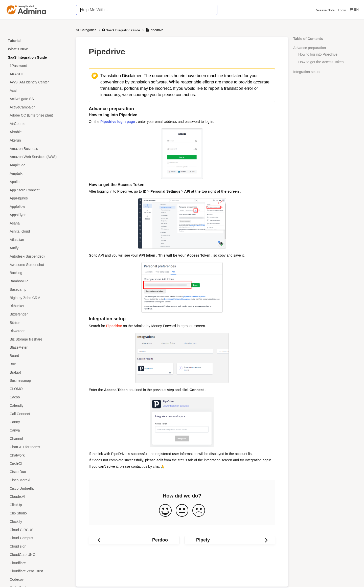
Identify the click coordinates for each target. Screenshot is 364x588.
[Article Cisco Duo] (38, 472)
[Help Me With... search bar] (147, 10)
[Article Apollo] (38, 182)
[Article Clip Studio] (38, 513)
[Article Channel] (38, 439)
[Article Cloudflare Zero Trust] (38, 571)
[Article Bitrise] (38, 323)
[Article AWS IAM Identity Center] (38, 82)
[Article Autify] (38, 248)
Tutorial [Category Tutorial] (14, 41)
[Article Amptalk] (38, 174)
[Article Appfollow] (38, 207)
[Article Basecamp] (38, 290)
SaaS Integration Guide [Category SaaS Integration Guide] (27, 57)
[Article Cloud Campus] (38, 538)
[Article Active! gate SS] (38, 99)
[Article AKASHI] (38, 74)
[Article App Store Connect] (38, 190)
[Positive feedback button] (165, 511)
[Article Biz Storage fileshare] (38, 339)
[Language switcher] (354, 10)
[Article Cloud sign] (38, 546)
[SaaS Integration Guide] (121, 30)
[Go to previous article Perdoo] (134, 540)
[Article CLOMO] (38, 389)
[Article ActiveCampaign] (38, 107)
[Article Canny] (38, 422)
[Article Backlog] (38, 273)
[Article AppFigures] (38, 198)
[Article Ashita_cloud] (38, 231)
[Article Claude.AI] (38, 497)
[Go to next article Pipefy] (230, 540)
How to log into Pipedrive (318, 54)
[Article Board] (38, 356)
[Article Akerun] (38, 140)
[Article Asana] (38, 223)
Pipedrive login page (118, 122)
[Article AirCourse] (38, 124)
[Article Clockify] (38, 521)
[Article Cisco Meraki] (38, 480)
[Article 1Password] (38, 66)
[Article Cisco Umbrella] (38, 488)
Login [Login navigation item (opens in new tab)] (342, 10)
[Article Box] (38, 364)
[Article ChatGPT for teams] (38, 447)
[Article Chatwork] (38, 455)
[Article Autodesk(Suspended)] (38, 256)
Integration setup (306, 72)
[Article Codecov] (38, 580)
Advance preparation (310, 48)
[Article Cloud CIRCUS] (38, 530)
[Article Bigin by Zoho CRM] (38, 298)
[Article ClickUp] (38, 505)
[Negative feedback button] (199, 511)
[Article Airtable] (38, 132)
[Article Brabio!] (38, 372)
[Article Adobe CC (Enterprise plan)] (38, 115)
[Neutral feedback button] (182, 511)
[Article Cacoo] (38, 397)
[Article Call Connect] (38, 414)
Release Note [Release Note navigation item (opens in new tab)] (325, 10)
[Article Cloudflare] (38, 563)
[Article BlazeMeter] (38, 347)
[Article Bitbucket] (38, 306)
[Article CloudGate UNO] (38, 555)
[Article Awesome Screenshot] (38, 265)
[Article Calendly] (38, 405)
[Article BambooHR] (38, 281)
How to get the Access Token (321, 62)
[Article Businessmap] (38, 381)
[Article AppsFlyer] (38, 215)
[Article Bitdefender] (38, 314)
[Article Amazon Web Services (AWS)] (38, 157)
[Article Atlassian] (38, 240)
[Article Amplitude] (38, 165)
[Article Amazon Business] (38, 149)
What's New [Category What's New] (18, 49)
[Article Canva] (38, 430)
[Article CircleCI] (38, 463)
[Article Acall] (38, 91)
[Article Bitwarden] (38, 331)
